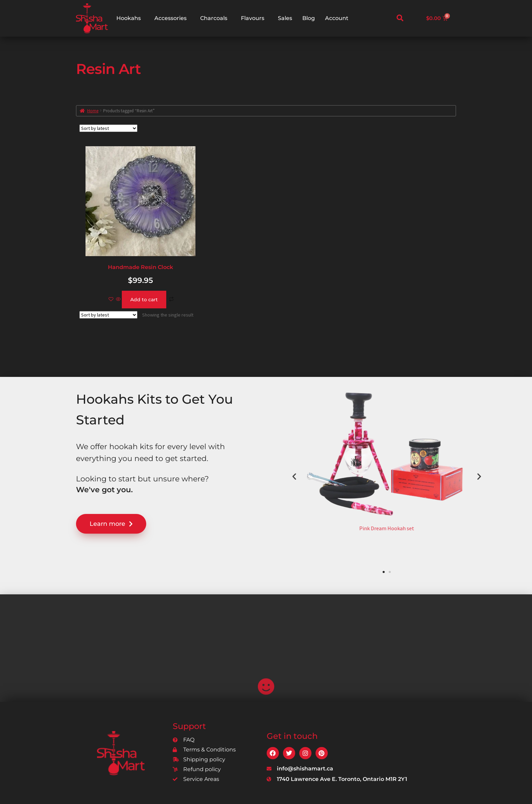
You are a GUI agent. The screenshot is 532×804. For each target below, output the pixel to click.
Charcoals (214, 18)
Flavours (253, 18)
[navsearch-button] (400, 18)
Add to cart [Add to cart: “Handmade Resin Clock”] (144, 300)
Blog (309, 18)
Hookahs (129, 18)
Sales (285, 18)
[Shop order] (108, 128)
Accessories (170, 18)
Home (93, 111)
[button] (443, 476)
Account (337, 18)
